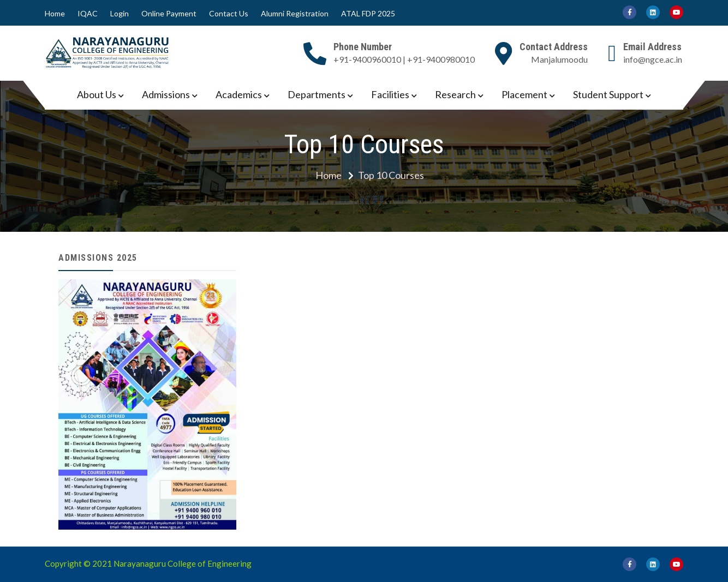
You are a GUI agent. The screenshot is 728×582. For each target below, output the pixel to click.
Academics (239, 94)
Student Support (608, 94)
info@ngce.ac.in (653, 59)
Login (120, 14)
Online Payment (169, 14)
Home (55, 14)
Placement (524, 94)
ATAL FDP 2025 (368, 14)
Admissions (166, 94)
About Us (97, 94)
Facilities (390, 94)
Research (455, 94)
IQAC (88, 14)
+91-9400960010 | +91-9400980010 (404, 59)
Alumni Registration (295, 14)
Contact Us (229, 14)
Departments (317, 94)
